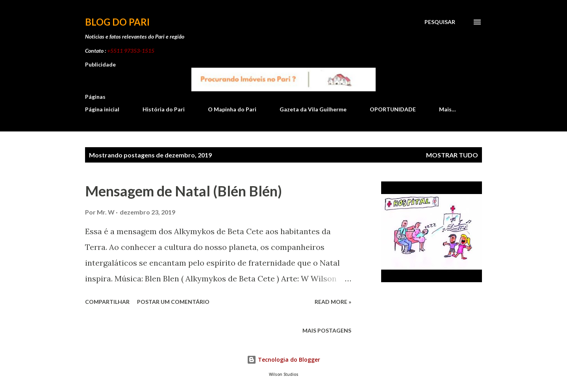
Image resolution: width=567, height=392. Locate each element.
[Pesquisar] (440, 22)
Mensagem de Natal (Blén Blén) (183, 191)
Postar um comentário (173, 302)
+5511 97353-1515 (131, 51)
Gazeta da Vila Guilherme (313, 109)
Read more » (333, 302)
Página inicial (102, 109)
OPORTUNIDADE (393, 109)
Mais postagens (327, 330)
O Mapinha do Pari (232, 109)
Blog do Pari (117, 22)
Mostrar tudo (452, 155)
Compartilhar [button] (107, 302)
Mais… (447, 109)
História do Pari (164, 109)
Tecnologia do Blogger (283, 360)
